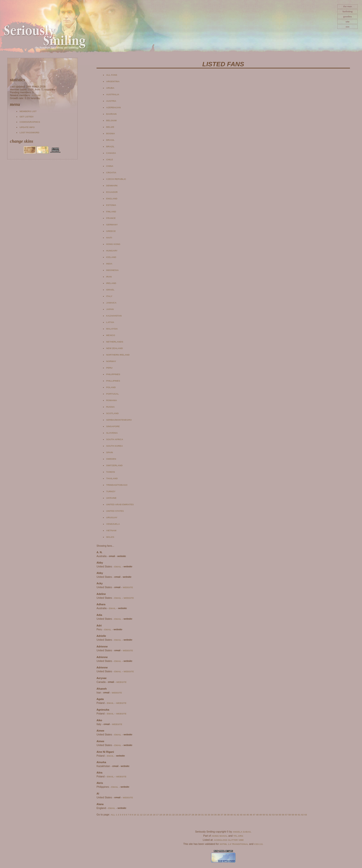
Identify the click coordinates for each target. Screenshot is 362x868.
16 (154, 815)
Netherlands (115, 342)
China (110, 166)
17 (157, 815)
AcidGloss (221, 840)
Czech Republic (116, 179)
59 (293, 815)
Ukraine (111, 498)
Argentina (113, 81)
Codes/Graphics (30, 122)
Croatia (111, 173)
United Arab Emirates (120, 505)
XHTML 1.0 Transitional (234, 844)
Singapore (113, 426)
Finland (111, 212)
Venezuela (113, 524)
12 (141, 815)
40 (231, 815)
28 (193, 815)
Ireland (111, 283)
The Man (348, 7)
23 (177, 815)
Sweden (111, 459)
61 (299, 815)
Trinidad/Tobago (117, 485)
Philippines (113, 374)
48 (257, 815)
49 (260, 815)
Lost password (29, 133)
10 (135, 815)
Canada (111, 153)
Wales (110, 537)
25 (183, 815)
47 (254, 815)
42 (238, 815)
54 (277, 815)
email (118, 567)
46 (251, 815)
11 (138, 815)
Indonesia (112, 270)
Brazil (110, 147)
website (128, 587)
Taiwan (111, 472)
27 (189, 815)
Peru (109, 368)
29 (196, 815)
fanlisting (347, 12)
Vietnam (111, 531)
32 (206, 815)
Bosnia (111, 134)
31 (202, 815)
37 (222, 815)
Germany (112, 225)
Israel (110, 290)
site (348, 22)
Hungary (112, 251)
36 (219, 815)
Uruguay (112, 518)
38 (225, 815)
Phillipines (113, 381)
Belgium (111, 121)
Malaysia (112, 329)
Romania (112, 400)
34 (212, 815)
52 (270, 815)
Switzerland (114, 465)
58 (290, 815)
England (112, 199)
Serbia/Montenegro (119, 420)
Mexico (111, 335)
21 (170, 815)
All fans (112, 75)
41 (235, 815)
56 (283, 815)
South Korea (115, 446)
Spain (110, 452)
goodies (348, 17)
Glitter (233, 840)
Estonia (111, 205)
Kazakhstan (114, 316)
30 (199, 815)
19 (164, 815)
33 (209, 815)
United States (115, 511)
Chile (110, 160)
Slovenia (112, 433)
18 (160, 815)
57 (286, 815)
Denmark (112, 186)
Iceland (111, 257)
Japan (110, 309)
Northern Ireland (118, 355)
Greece (111, 231)
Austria (111, 101)
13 (144, 815)
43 (241, 815)
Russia (110, 407)
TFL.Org (238, 836)
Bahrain (111, 114)
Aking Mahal (220, 836)
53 (273, 815)
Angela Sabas (242, 832)
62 (302, 815)
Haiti (109, 238)
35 (215, 815)
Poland (111, 387)
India (109, 264)
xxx (348, 27)
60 (296, 815)
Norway (111, 361)
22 (174, 815)
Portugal (112, 394)
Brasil (110, 140)
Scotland (112, 413)
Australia (113, 94)
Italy (109, 296)
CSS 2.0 (258, 844)
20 (167, 815)
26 (186, 815)
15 (151, 815)
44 (244, 815)
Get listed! (27, 117)
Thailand (112, 478)
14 (148, 815)
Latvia (110, 322)
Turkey (111, 491)
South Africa (115, 439)
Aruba (110, 88)
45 (248, 815)
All (113, 815)
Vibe (241, 840)
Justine (36, 95)
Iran (109, 277)
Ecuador (112, 192)
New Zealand (115, 348)
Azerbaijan (113, 108)
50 (264, 815)
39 (228, 815)
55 (280, 815)
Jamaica (111, 303)
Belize (110, 127)
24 (180, 815)
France (111, 218)
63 (306, 815)
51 (267, 815)
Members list (28, 111)
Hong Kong (113, 244)
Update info (27, 127)
